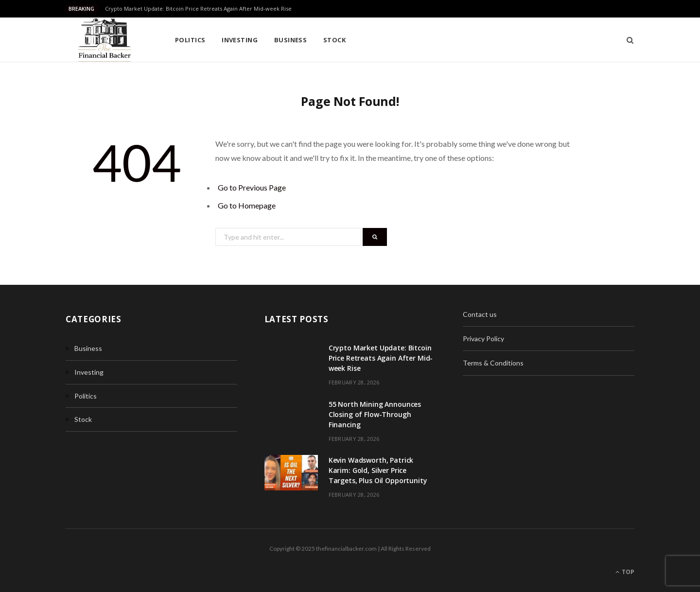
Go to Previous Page (252, 187)
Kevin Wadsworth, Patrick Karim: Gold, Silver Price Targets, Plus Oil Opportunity (378, 470)
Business (291, 40)
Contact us (480, 314)
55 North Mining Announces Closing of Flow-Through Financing (375, 414)
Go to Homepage (247, 205)
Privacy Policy (483, 339)
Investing (240, 40)
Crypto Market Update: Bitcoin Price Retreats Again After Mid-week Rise (198, 9)
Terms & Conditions (493, 363)
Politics (190, 40)
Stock (334, 40)
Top (625, 572)
